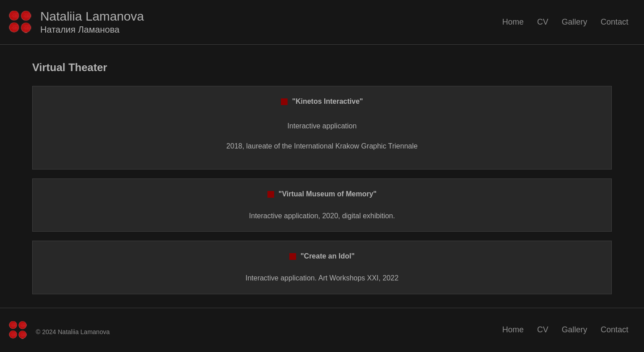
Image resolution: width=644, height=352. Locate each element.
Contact (614, 22)
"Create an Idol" (322, 256)
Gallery (574, 22)
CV (543, 22)
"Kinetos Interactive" (322, 101)
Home (513, 22)
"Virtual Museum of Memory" (322, 194)
